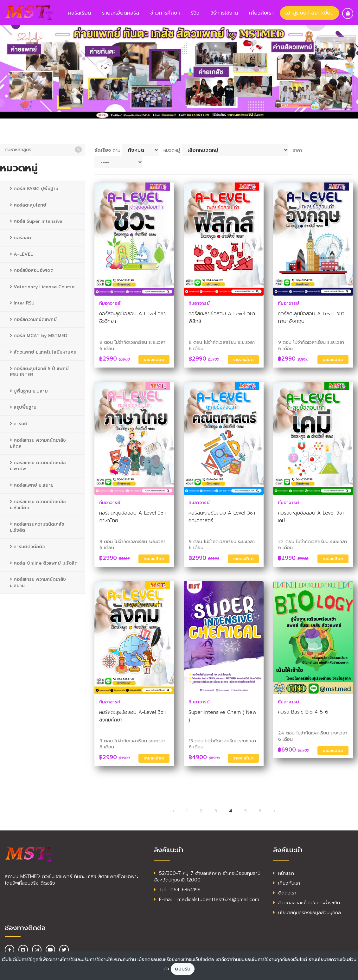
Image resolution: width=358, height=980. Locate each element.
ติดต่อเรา (285, 893)
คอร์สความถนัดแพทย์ (33, 320)
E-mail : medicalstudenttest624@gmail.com (207, 900)
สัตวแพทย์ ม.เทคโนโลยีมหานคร (43, 352)
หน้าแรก (284, 873)
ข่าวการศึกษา (165, 13)
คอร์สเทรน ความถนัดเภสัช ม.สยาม (38, 583)
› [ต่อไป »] (275, 811)
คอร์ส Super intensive (36, 221)
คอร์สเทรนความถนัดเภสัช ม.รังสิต (37, 527)
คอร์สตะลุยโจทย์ (28, 205)
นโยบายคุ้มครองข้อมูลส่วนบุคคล (307, 913)
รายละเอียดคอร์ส (121, 13)
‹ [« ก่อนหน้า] (173, 811)
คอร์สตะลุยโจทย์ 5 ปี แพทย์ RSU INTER (39, 372)
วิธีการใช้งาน (224, 13)
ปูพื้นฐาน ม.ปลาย (29, 391)
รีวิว (195, 13)
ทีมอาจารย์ (110, 303)
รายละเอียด (154, 359)
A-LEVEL (21, 254)
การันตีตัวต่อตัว (27, 547)
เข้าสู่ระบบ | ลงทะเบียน (310, 13)
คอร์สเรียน (80, 13)
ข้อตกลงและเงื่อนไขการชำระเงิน (307, 903)
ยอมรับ (183, 969)
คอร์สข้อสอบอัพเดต (32, 270)
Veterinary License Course (42, 287)
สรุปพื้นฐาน (23, 407)
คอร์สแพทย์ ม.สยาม (32, 485)
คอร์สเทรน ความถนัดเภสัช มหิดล (38, 443)
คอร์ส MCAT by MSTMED (38, 336)
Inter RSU (22, 303)
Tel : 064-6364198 (177, 890)
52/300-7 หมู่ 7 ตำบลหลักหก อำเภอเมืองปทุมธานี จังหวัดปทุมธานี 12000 (207, 877)
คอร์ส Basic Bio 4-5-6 (303, 712)
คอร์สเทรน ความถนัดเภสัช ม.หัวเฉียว (38, 505)
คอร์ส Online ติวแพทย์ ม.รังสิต (44, 563)
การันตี (19, 424)
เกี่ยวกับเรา (261, 13)
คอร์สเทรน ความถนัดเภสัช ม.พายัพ (38, 466)
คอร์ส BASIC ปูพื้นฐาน (34, 189)
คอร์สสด (20, 238)
